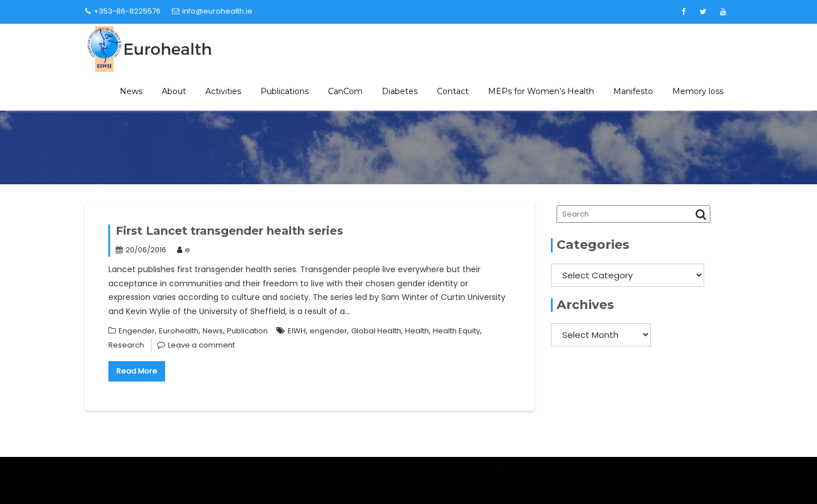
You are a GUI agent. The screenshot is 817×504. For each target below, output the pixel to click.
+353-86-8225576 (123, 11)
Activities (223, 91)
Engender (137, 331)
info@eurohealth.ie (212, 11)
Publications (285, 91)
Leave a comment (201, 345)
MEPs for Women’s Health (541, 91)
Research (126, 345)
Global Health (376, 331)
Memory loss (698, 91)
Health (417, 331)
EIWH (297, 331)
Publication (247, 331)
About (174, 91)
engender (329, 331)
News (131, 91)
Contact (453, 91)
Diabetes (400, 91)
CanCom (345, 91)
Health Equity (456, 331)
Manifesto (633, 91)
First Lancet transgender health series (229, 231)
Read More (137, 371)
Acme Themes (658, 478)
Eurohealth (179, 331)
